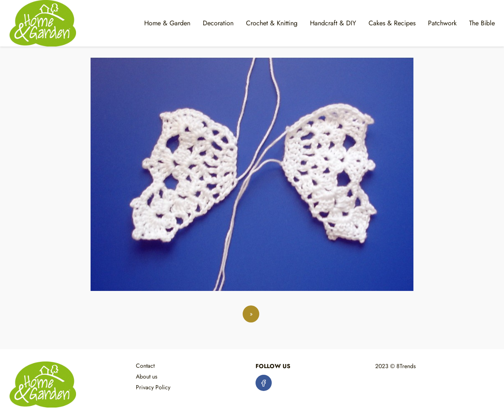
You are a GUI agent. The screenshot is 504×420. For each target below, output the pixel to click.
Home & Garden (167, 23)
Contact (145, 366)
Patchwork (442, 23)
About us (147, 376)
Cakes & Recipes (392, 23)
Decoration (218, 23)
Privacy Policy (153, 387)
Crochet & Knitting (272, 23)
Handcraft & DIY (333, 23)
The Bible (482, 23)
